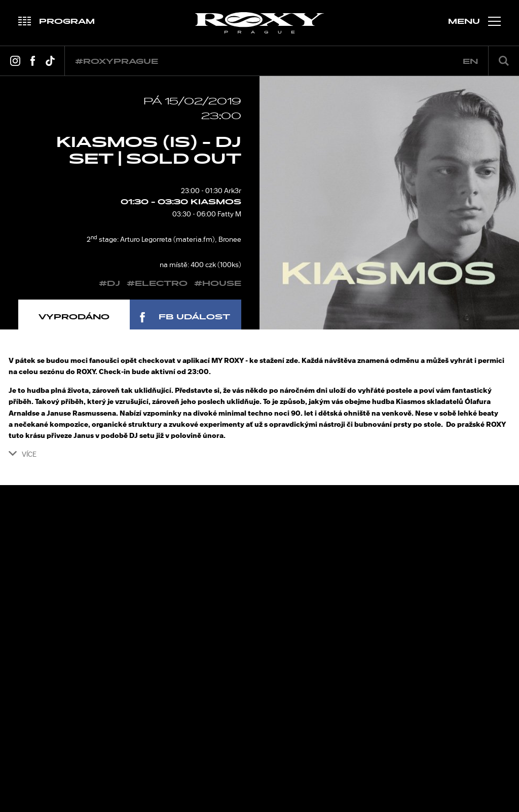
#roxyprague (117, 62)
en (470, 62)
